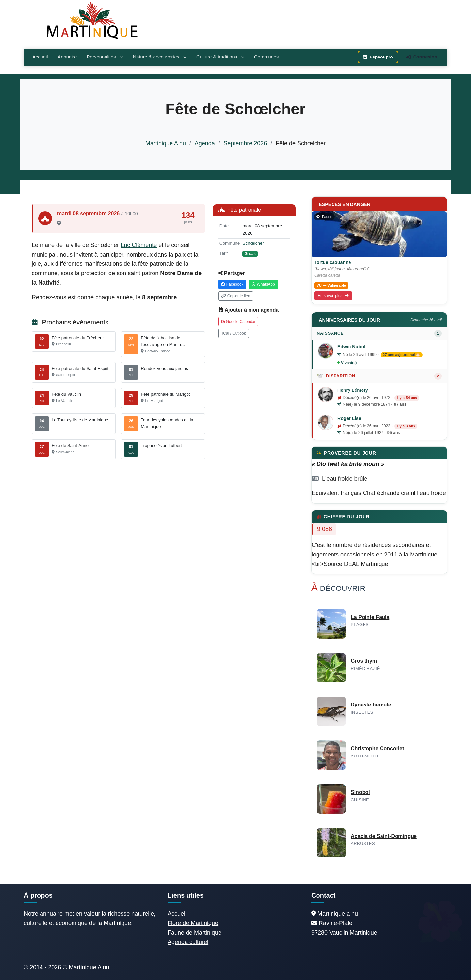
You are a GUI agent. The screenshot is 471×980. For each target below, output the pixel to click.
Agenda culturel (188, 942)
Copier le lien (236, 296)
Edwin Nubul (351, 347)
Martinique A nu (166, 143)
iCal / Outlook (234, 333)
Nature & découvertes (160, 57)
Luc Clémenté (139, 245)
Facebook (232, 284)
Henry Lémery (353, 390)
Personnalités (105, 57)
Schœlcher (253, 243)
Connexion (422, 57)
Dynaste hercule (371, 705)
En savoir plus (333, 296)
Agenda (205, 143)
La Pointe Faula (370, 617)
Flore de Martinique (193, 923)
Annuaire (67, 57)
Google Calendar (238, 322)
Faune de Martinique (195, 933)
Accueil (40, 57)
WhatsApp (263, 284)
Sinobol (360, 792)
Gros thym (364, 661)
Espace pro (378, 57)
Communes (266, 57)
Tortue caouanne (333, 262)
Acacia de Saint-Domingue (384, 836)
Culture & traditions (220, 57)
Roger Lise (349, 418)
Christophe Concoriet (378, 748)
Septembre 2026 (245, 143)
